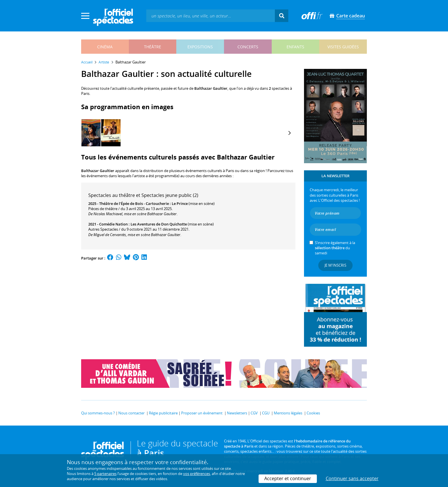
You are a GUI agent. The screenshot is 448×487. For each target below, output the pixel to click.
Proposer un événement (202, 413)
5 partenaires (105, 474)
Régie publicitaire (163, 413)
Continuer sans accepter (352, 478)
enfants (295, 47)
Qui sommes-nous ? (98, 413)
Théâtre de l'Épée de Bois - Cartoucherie (134, 203)
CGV (254, 413)
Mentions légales (288, 413)
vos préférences (197, 474)
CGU (266, 413)
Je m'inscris (335, 265)
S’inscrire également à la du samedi (335, 248)
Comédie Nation (113, 224)
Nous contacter (131, 413)
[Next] (289, 133)
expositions (200, 47)
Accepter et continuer (288, 478)
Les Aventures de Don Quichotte (159, 224)
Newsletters (237, 413)
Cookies (313, 413)
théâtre (153, 47)
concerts (248, 47)
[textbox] (211, 16)
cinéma (105, 47)
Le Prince (180, 203)
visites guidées (343, 47)
